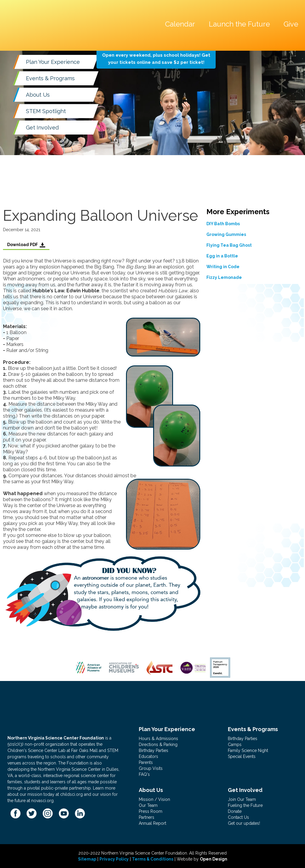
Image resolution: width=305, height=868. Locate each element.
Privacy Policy (114, 859)
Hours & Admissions (158, 739)
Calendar (180, 24)
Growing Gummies (226, 234)
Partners (147, 817)
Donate (235, 811)
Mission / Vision (154, 799)
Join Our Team (242, 799)
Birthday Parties (154, 750)
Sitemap (87, 859)
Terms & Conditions (153, 859)
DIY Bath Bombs (223, 224)
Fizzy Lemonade (224, 277)
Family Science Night (248, 750)
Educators (148, 756)
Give (291, 24)
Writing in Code (223, 267)
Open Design (214, 859)
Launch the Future (239, 24)
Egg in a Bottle (222, 256)
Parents (146, 762)
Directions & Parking (158, 745)
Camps (235, 745)
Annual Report (152, 823)
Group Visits (151, 768)
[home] (46, 10)
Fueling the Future (245, 805)
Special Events (242, 756)
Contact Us (238, 817)
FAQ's (144, 774)
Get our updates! (244, 823)
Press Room (151, 811)
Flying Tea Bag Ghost (229, 245)
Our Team (148, 805)
